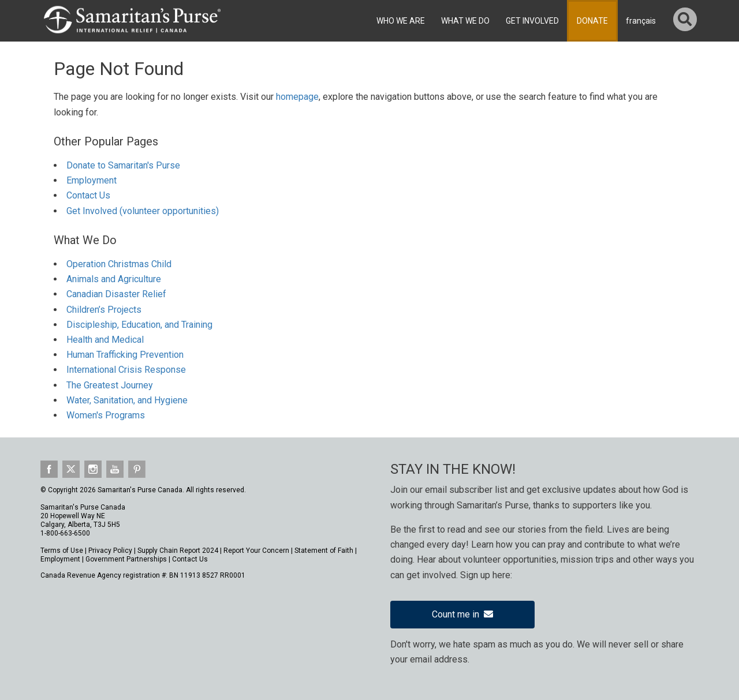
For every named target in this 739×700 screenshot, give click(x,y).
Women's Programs (106, 415)
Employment (92, 180)
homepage (297, 97)
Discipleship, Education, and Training (139, 325)
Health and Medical (105, 340)
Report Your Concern (256, 551)
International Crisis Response (126, 370)
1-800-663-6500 (65, 533)
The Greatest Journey (110, 385)
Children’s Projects (104, 310)
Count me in (462, 614)
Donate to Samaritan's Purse (123, 165)
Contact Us (88, 195)
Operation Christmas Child (119, 264)
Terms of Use (62, 551)
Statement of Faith (324, 551)
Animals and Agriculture (114, 279)
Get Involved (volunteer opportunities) (143, 211)
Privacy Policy (110, 551)
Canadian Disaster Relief (116, 294)
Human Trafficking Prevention (125, 355)
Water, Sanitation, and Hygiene (127, 400)
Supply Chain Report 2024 (178, 551)
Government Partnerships (126, 559)
